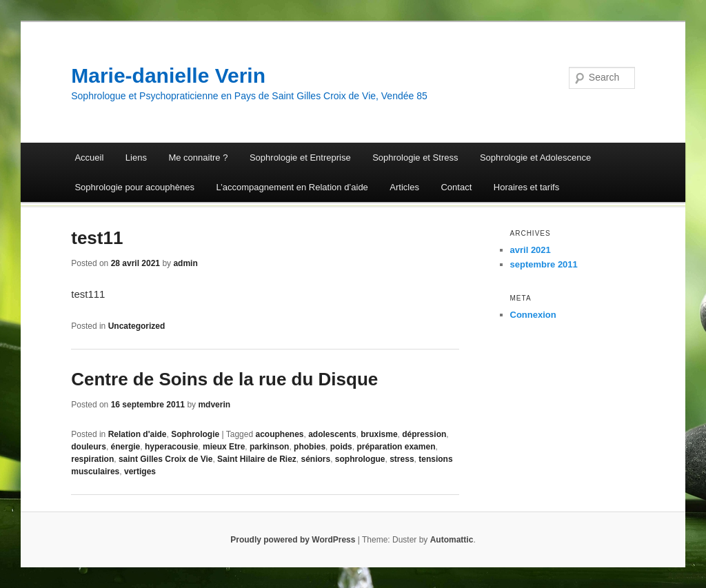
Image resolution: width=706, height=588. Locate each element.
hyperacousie (171, 447)
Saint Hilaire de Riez (257, 459)
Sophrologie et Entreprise (300, 158)
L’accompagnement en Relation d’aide (292, 187)
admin (185, 263)
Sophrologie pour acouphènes (134, 187)
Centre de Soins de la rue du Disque (224, 379)
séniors (315, 459)
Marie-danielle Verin (168, 75)
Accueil (89, 158)
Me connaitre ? (198, 158)
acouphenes (279, 434)
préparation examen (396, 447)
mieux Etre (224, 447)
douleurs (89, 447)
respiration (92, 459)
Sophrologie (195, 434)
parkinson (269, 447)
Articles (404, 187)
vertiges (140, 472)
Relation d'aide (138, 434)
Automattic (452, 540)
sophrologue (360, 459)
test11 (97, 238)
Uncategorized (137, 326)
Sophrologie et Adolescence (535, 158)
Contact (456, 187)
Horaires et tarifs (526, 187)
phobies (310, 447)
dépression (424, 434)
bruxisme (379, 434)
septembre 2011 (544, 264)
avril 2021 (531, 250)
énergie (126, 447)
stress (402, 459)
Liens (136, 158)
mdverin (214, 405)
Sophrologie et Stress (415, 158)
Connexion (533, 315)
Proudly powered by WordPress (293, 540)
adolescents (332, 434)
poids (341, 447)
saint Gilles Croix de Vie (166, 459)
